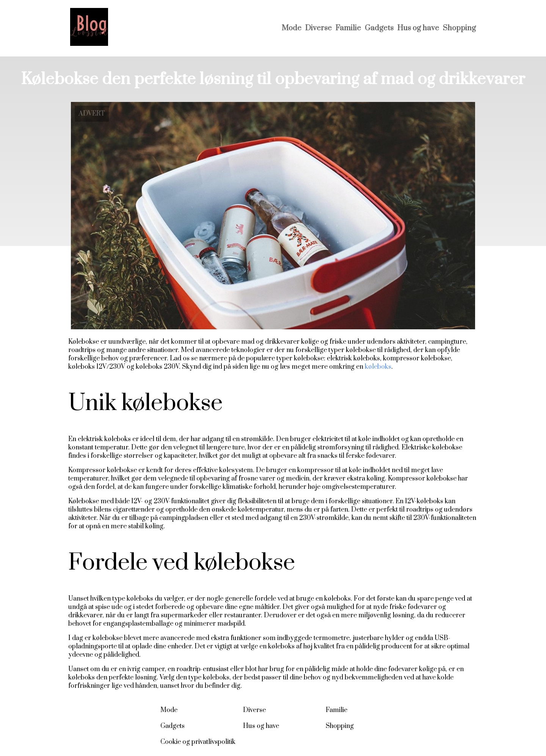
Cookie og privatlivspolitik (198, 742)
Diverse (318, 28)
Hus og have (418, 28)
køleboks (378, 367)
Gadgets (379, 28)
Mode (292, 28)
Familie (348, 28)
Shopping (459, 28)
